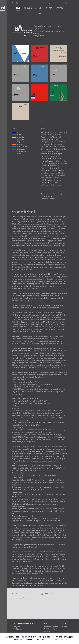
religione (20, 144)
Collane (39, 8)
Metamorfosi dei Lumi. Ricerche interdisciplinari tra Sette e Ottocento (54, 163)
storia (19, 154)
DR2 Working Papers (56, 154)
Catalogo (59, 8)
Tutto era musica (56, 185)
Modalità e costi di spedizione (52, 629)
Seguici (65, 624)
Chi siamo (28, 8)
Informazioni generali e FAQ (51, 627)
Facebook (64, 627)
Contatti (39, 14)
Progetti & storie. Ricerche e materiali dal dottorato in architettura (54, 173)
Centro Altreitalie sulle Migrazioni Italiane (51, 138)
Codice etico (47, 631)
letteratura (21, 139)
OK (66, 640)
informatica (21, 137)
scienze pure (21, 149)
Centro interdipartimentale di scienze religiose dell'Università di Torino (53, 142)
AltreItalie (53, 199)
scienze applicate (23, 147)
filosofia (20, 135)
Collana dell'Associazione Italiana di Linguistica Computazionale (53, 147)
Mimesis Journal (46, 194)
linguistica (21, 142)
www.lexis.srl (15, 632)
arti (18, 132)
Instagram (65, 629)
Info (46, 624)
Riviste (49, 8)
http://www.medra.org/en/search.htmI (39, 459)
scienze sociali (22, 151)
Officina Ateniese (53, 171)
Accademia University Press (25, 598)
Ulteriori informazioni (54, 640)
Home (18, 8)
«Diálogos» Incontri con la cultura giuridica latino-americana (53, 151)
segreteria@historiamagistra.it (37, 241)
